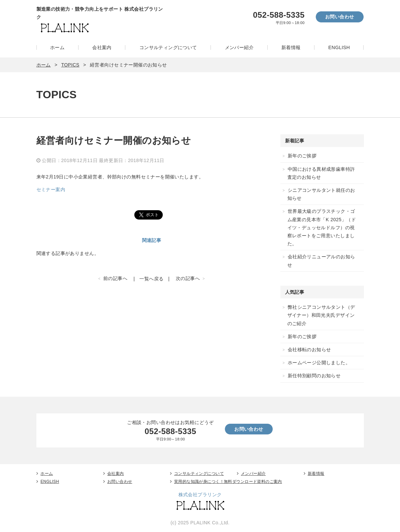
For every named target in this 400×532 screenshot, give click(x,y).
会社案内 (102, 47)
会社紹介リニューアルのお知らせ (321, 261)
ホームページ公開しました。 (319, 363)
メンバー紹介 (239, 47)
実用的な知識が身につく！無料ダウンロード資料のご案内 (228, 482)
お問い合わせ (340, 17)
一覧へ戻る (151, 279)
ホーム (57, 47)
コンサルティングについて (168, 47)
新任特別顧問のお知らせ (314, 376)
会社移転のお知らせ (309, 350)
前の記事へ (115, 278)
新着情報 (291, 47)
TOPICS (70, 65)
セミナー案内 (51, 189)
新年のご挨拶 (302, 156)
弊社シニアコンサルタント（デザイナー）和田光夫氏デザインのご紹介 (321, 315)
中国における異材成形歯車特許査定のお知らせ (321, 173)
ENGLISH (339, 47)
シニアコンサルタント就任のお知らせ (321, 194)
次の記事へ (188, 278)
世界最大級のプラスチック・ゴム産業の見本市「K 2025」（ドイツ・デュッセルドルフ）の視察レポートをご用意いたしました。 (322, 227)
